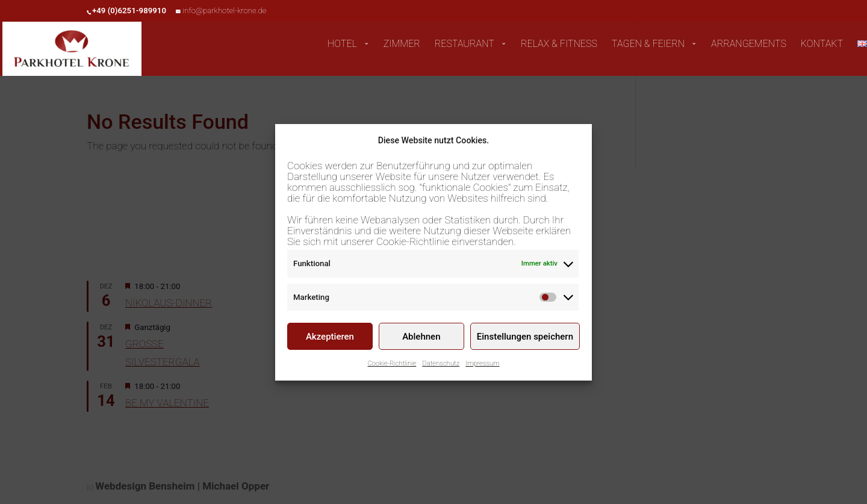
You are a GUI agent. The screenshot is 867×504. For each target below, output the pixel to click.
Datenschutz (441, 366)
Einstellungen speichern (525, 338)
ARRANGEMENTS (749, 45)
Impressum (482, 366)
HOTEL (342, 45)
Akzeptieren (330, 338)
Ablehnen (421, 338)
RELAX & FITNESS (559, 45)
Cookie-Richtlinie (392, 366)
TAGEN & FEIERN (648, 45)
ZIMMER (402, 45)
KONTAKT (822, 45)
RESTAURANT (465, 45)
